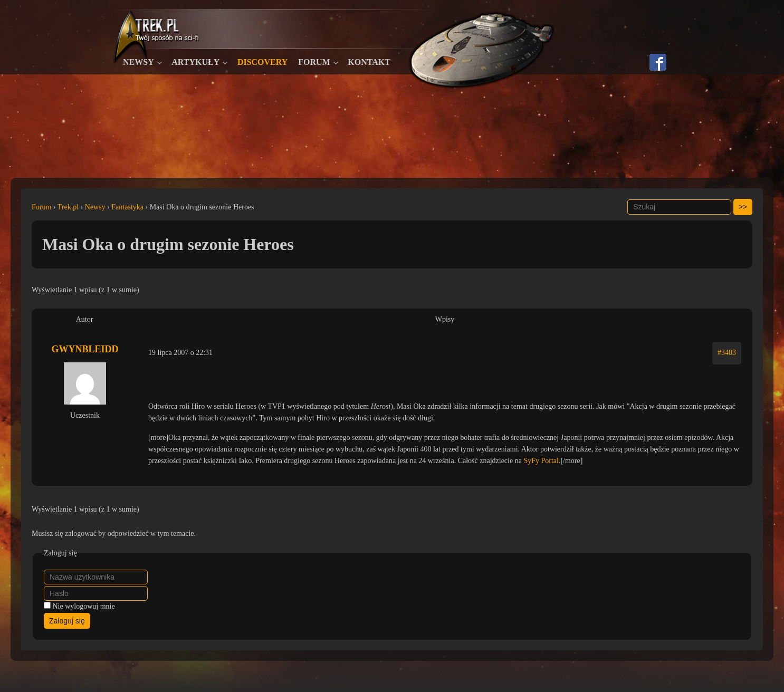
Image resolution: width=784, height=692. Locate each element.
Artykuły (195, 62)
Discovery (262, 62)
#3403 (727, 353)
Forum (314, 62)
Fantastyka (127, 207)
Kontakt (369, 62)
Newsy (138, 62)
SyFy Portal (541, 461)
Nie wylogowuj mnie (84, 606)
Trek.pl (68, 207)
